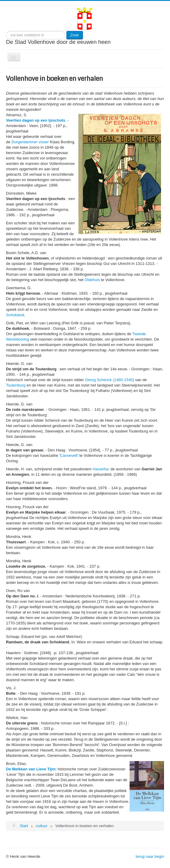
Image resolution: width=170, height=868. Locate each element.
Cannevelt (69, 455)
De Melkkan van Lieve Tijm (31, 769)
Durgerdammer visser (30, 142)
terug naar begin (150, 856)
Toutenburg (16, 385)
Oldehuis (92, 280)
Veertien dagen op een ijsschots (36, 120)
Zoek (75, 35)
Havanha (101, 469)
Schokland (15, 315)
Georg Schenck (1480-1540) (110, 380)
